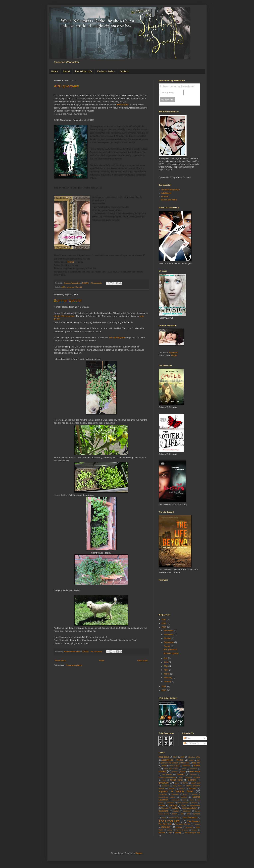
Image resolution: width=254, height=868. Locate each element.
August (167, 646)
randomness (195, 805)
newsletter (170, 803)
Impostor (193, 789)
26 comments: (97, 283)
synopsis (197, 814)
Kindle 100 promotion (64, 316)
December (169, 631)
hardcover (166, 786)
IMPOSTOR (122, 105)
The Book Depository (170, 190)
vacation (179, 827)
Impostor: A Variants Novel (176, 791)
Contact (124, 71)
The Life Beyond (117, 338)
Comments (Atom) (74, 665)
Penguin (194, 803)
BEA (198, 760)
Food (164, 780)
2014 (164, 619)
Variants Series (106, 71)
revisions (187, 811)
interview (175, 794)
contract (175, 772)
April (166, 670)
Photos (162, 805)
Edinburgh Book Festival (167, 777)
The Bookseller (174, 818)
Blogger (139, 853)
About (66, 71)
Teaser (164, 818)
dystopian (193, 774)
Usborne (165, 827)
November (169, 635)
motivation (176, 800)
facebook (197, 777)
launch (186, 794)
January (168, 681)
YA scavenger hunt (192, 833)
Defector (181, 774)
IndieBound (166, 193)
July (166, 658)
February (168, 678)
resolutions (163, 811)
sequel (175, 814)
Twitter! (174, 355)
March (167, 674)
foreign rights (176, 780)
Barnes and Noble (169, 200)
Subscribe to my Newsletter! (178, 87)
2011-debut (164, 757)
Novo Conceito (183, 803)
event (181, 777)
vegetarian (189, 827)
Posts (187, 738)
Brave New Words (171, 769)
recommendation (189, 808)
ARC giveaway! (66, 86)
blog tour (196, 763)
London (184, 797)
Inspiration (163, 794)
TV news (197, 824)
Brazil (184, 769)
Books (197, 765)
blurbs (164, 766)
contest (162, 771)
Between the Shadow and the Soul (175, 763)
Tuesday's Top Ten (183, 824)
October (168, 638)
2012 (164, 627)
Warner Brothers (182, 830)
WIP (170, 833)
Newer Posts (60, 661)
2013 (164, 623)
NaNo (192, 800)
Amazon (165, 196)
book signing (175, 766)
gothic (177, 783)
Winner (162, 833)
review (176, 811)
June (166, 662)
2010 (164, 690)
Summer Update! (68, 301)
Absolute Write (194, 757)
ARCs (64, 287)
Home (55, 71)
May (166, 666)
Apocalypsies (167, 760)
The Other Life (83, 71)
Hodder (172, 789)
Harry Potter (178, 786)
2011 (164, 686)
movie (185, 800)
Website (194, 830)
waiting (170, 830)
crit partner (167, 774)
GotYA (185, 783)
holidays (182, 789)
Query (184, 805)
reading (175, 808)
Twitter (71, 262)
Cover (183, 772)
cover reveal (195, 772)
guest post (196, 783)
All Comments (191, 743)
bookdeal (186, 766)
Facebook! (174, 353)
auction (191, 760)
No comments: (97, 651)
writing (178, 833)
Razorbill (79, 287)
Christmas (193, 769)
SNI (182, 814)
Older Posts (143, 661)
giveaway (71, 287)
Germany (192, 780)
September (169, 642)
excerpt (188, 777)
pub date (173, 805)
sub (188, 814)
